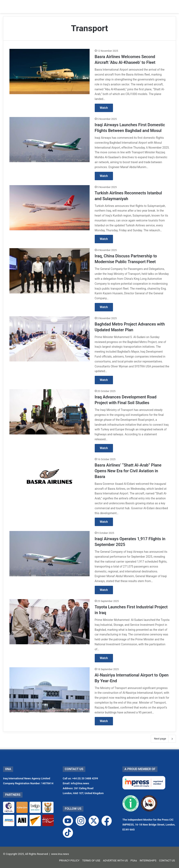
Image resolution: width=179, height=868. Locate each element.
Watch (104, 108)
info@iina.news (80, 783)
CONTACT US (167, 861)
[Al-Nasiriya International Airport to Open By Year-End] (50, 690)
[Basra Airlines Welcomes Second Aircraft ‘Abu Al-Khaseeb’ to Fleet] (50, 71)
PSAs (134, 861)
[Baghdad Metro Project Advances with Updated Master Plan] (50, 339)
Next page (163, 739)
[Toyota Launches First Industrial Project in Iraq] (50, 622)
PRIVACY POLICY (69, 861)
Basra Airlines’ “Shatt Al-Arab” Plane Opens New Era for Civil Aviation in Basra (128, 471)
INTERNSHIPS (148, 861)
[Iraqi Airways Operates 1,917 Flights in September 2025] (50, 554)
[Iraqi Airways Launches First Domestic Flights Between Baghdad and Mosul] (50, 140)
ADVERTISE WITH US (115, 861)
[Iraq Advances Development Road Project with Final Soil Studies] (50, 412)
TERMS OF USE (91, 861)
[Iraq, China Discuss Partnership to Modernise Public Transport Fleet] (50, 271)
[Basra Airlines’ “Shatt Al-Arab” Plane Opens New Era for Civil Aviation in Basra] (50, 480)
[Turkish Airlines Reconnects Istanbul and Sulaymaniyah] (50, 208)
